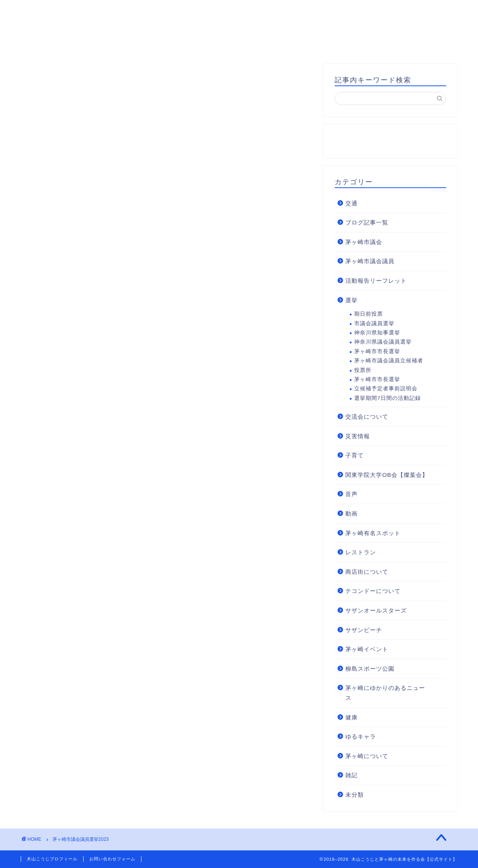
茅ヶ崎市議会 (364, 242)
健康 (352, 717)
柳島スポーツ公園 (370, 669)
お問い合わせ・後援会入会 (299, 44)
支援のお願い (381, 44)
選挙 (352, 300)
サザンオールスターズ (376, 610)
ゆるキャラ (361, 736)
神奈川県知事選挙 (377, 333)
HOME (87, 44)
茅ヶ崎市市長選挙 (377, 351)
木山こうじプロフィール (154, 44)
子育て (355, 455)
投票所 (363, 370)
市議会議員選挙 (374, 323)
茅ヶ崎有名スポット (373, 533)
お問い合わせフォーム (112, 859)
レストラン (361, 552)
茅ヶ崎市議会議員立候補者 (389, 361)
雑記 (352, 775)
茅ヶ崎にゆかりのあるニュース (385, 693)
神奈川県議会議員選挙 (383, 342)
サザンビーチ (364, 630)
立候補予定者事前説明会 (386, 389)
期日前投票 (369, 314)
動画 (352, 513)
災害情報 (358, 436)
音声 (352, 494)
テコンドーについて (373, 591)
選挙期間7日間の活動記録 (388, 398)
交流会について (367, 417)
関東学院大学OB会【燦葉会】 (387, 475)
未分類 (355, 795)
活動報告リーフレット (376, 281)
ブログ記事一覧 (367, 222)
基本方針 (225, 44)
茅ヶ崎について (367, 756)
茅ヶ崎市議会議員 (370, 261)
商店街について (367, 572)
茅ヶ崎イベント (367, 649)
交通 (352, 203)
